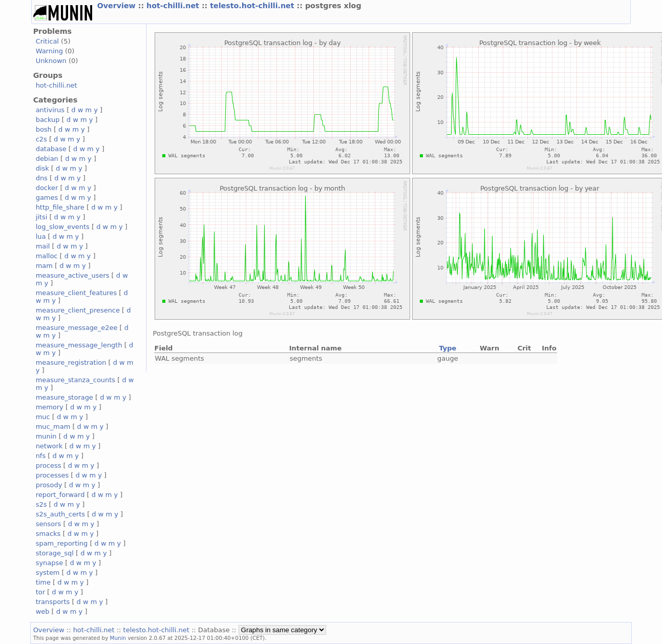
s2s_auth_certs (60, 514)
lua (41, 236)
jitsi (42, 217)
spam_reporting (62, 543)
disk (42, 168)
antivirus (50, 110)
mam (44, 266)
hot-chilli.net (174, 6)
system (48, 573)
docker (47, 188)
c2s (41, 139)
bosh (44, 129)
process (49, 465)
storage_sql (55, 553)
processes (52, 475)
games (47, 198)
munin (46, 436)
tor (40, 592)
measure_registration (71, 362)
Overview (118, 6)
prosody (49, 485)
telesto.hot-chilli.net (253, 6)
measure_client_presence (78, 310)
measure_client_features (77, 293)
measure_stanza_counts (76, 380)
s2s (41, 504)
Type (447, 348)
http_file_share (60, 207)
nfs (41, 456)
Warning (49, 51)
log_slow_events (63, 227)
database (51, 149)
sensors (49, 524)
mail (43, 246)
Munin (118, 638)
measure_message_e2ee (77, 328)
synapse (50, 563)
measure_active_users (73, 275)
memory (50, 407)
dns (42, 178)
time (43, 582)
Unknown (51, 61)
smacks (48, 534)
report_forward (60, 495)
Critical (47, 41)
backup (48, 120)
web (43, 611)
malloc (47, 256)
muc (43, 417)
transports (53, 602)
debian (47, 159)
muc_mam (53, 427)
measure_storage (65, 397)
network (49, 446)
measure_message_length (79, 345)
